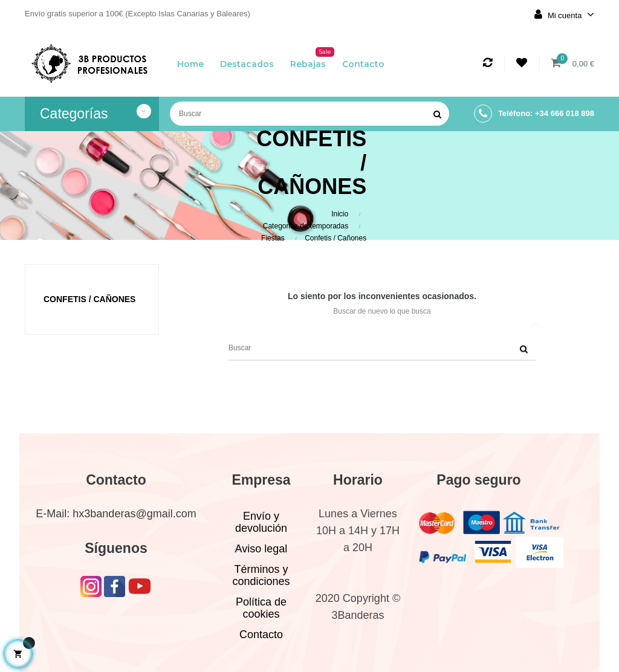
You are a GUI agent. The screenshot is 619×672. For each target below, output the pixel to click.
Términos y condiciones (261, 575)
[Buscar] (309, 114)
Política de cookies (261, 608)
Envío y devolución (261, 522)
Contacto (261, 635)
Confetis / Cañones (89, 299)
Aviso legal (261, 549)
